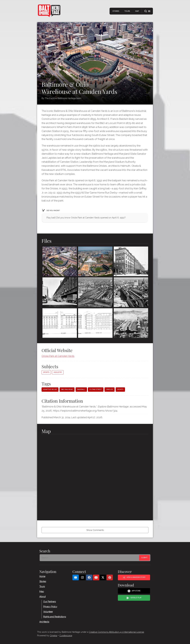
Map (137, 11)
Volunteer (48, 612)
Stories (116, 11)
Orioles (110, 390)
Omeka (54, 636)
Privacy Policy (50, 607)
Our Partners (50, 602)
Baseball (81, 390)
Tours (127, 11)
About (42, 597)
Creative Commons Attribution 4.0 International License (116, 632)
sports (120, 390)
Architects (44, 622)
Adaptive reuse (50, 390)
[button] (147, 11)
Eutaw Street (96, 390)
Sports (46, 372)
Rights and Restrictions (55, 617)
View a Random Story (134, 577)
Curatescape (66, 636)
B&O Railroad (67, 390)
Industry (58, 372)
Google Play (134, 598)
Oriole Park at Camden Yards (58, 356)
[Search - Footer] (90, 558)
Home (42, 576)
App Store (134, 591)
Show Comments (95, 530)
